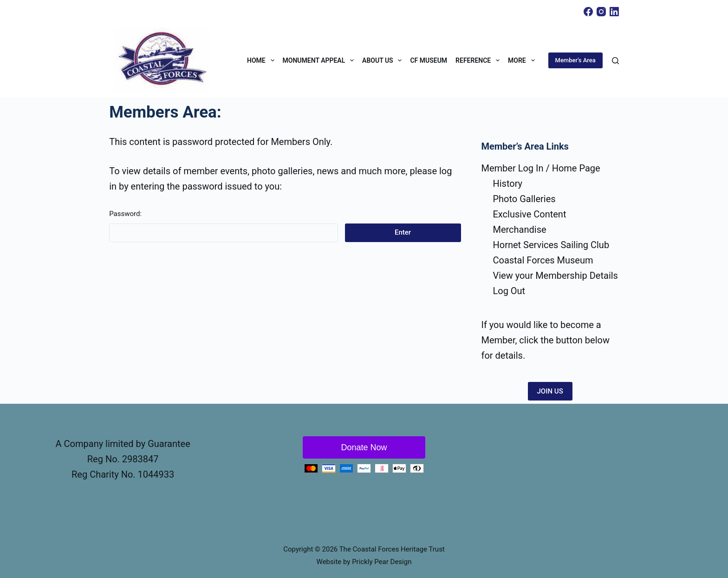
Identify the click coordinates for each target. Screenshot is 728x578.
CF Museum (429, 60)
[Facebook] (588, 12)
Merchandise (519, 230)
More (523, 60)
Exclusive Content (529, 214)
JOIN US (550, 391)
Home (263, 60)
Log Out (509, 291)
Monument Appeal (320, 60)
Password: (223, 226)
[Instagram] (601, 12)
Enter (403, 232)
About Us (384, 60)
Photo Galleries (524, 199)
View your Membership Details (555, 276)
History (507, 184)
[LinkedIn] (614, 12)
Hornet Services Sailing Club (551, 245)
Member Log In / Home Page (540, 168)
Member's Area (575, 60)
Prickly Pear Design (382, 562)
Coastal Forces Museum (543, 260)
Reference (479, 60)
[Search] (615, 61)
